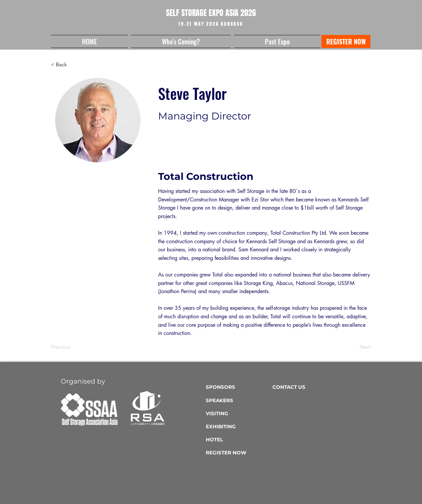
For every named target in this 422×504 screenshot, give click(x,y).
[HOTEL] (238, 440)
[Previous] (73, 347)
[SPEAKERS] (238, 401)
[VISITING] (238, 414)
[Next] (354, 347)
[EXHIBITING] (238, 427)
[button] (181, 41)
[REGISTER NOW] (346, 41)
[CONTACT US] (304, 387)
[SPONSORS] (238, 387)
